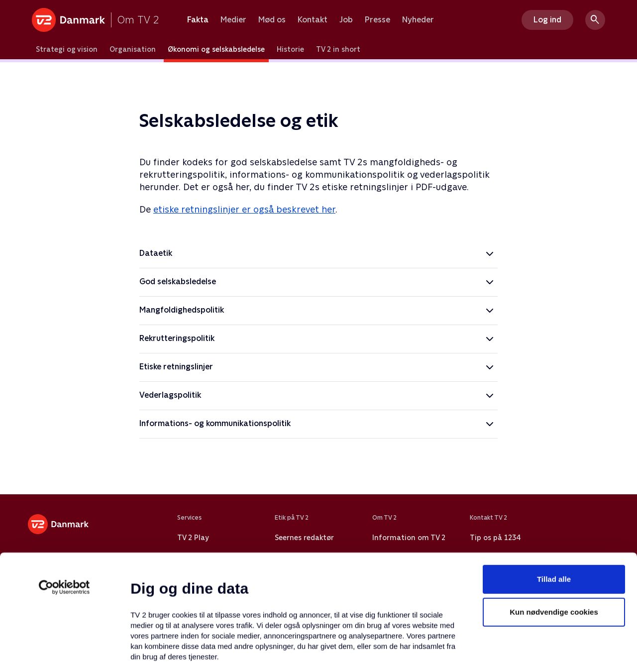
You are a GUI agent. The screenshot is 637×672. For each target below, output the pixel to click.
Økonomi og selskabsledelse (216, 49)
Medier (233, 20)
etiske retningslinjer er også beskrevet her (244, 209)
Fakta (198, 20)
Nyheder (418, 20)
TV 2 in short (338, 49)
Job (346, 20)
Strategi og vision (67, 49)
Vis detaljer (482, 652)
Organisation (133, 49)
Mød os (272, 20)
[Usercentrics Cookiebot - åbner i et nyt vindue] (64, 505)
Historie (290, 49)
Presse (377, 20)
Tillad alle (554, 497)
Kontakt (313, 20)
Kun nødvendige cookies (554, 530)
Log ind (547, 20)
